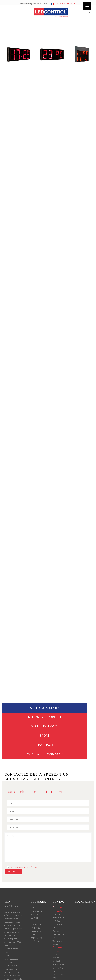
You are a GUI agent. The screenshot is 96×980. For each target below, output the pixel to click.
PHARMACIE (45, 708)
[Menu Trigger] (87, 6)
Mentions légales (55, 975)
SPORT (45, 699)
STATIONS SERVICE (45, 689)
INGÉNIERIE (36, 905)
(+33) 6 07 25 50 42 (65, 4)
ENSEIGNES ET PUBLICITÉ (45, 680)
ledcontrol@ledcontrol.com (33, 4)
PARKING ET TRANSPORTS (45, 717)
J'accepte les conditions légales (23, 830)
